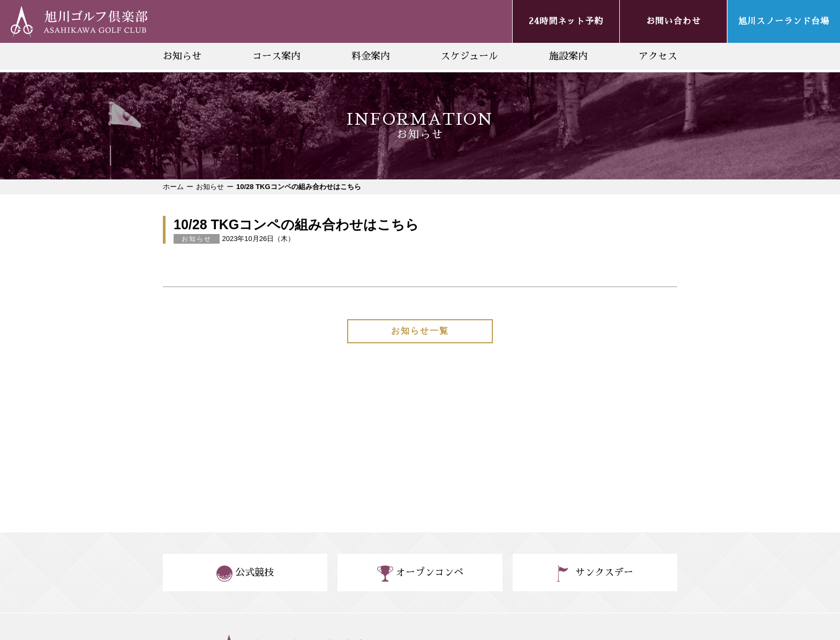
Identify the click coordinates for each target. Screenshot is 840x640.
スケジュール (469, 56)
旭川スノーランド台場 (784, 21)
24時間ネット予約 (566, 21)
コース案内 (276, 56)
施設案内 (568, 56)
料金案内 (371, 56)
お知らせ (182, 56)
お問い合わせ (673, 21)
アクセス (658, 56)
